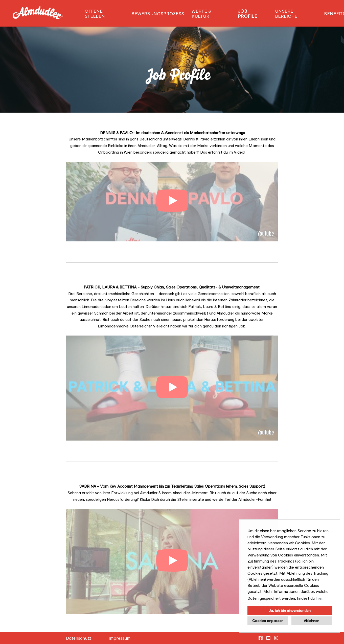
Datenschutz (79, 638)
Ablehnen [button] (312, 621)
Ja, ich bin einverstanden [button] (290, 610)
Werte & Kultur (201, 13)
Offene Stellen (95, 13)
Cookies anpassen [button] (268, 621)
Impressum (120, 638)
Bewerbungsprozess (158, 13)
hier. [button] (320, 598)
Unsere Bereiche (286, 13)
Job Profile (247, 13)
